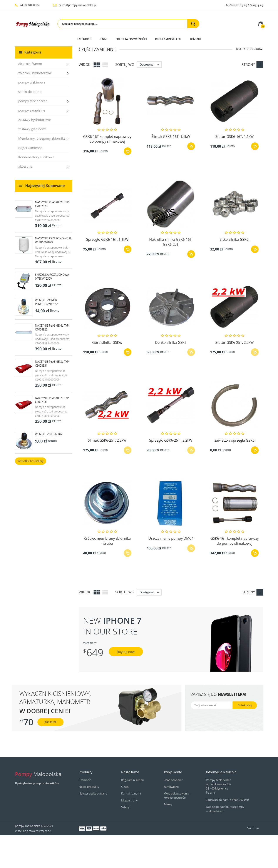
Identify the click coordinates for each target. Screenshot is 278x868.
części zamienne (30, 180)
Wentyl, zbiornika (48, 467)
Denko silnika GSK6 (171, 375)
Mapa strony (129, 833)
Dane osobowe (173, 813)
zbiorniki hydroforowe (35, 105)
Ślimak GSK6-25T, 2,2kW (107, 473)
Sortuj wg (125, 97)
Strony (248, 97)
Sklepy (125, 840)
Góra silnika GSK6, (107, 375)
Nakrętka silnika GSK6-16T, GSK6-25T (171, 274)
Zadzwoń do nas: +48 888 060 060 (227, 832)
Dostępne (150, 97)
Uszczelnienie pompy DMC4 (171, 571)
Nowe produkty (89, 819)
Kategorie (84, 39)
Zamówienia (171, 819)
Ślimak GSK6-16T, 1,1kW (171, 169)
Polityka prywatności (131, 39)
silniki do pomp (30, 124)
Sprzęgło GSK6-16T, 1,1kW (107, 272)
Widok (85, 97)
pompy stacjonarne (33, 134)
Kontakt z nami (131, 826)
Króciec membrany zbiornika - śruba (107, 573)
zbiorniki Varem (30, 96)
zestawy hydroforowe (34, 152)
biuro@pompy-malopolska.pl (75, 5)
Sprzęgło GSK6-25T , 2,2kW (171, 473)
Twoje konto (173, 805)
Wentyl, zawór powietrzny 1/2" (47, 335)
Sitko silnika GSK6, (234, 272)
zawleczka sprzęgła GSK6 (234, 473)
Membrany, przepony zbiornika (42, 171)
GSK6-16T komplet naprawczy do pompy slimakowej (107, 172)
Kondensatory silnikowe (36, 190)
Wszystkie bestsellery (31, 494)
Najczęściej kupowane (93, 826)
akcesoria (25, 199)
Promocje (85, 813)
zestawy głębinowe (32, 162)
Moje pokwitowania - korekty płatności (177, 828)
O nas (103, 39)
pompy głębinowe (32, 115)
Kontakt (195, 39)
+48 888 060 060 (28, 5)
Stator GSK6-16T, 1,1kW (234, 169)
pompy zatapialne (32, 143)
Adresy (168, 837)
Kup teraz (50, 755)
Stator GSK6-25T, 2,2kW (234, 375)
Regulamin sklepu (168, 39)
